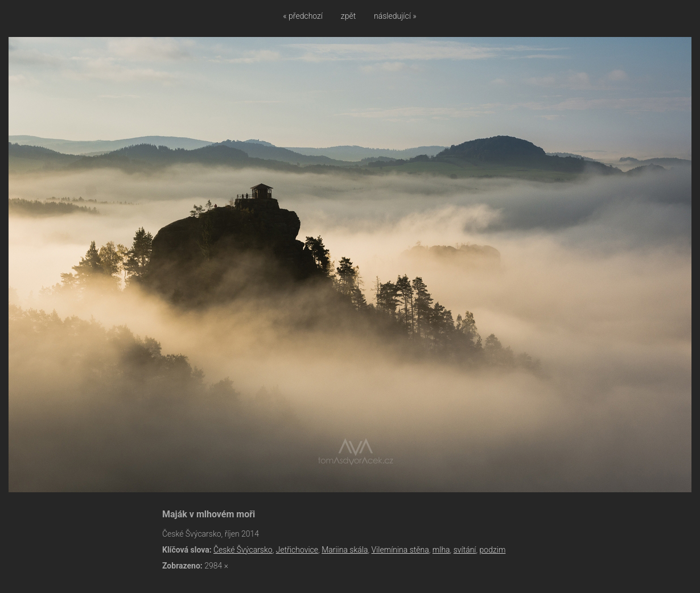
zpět (348, 16)
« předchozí (303, 16)
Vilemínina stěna (400, 550)
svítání (465, 550)
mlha (441, 550)
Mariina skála (345, 550)
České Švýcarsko (243, 550)
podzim (493, 550)
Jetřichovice (297, 550)
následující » (395, 16)
